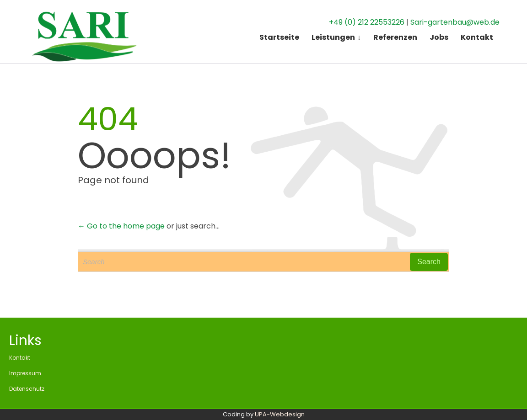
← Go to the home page (121, 226)
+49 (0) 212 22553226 (367, 19)
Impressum (25, 373)
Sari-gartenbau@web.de (455, 19)
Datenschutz (27, 389)
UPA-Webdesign (280, 414)
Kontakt (20, 358)
